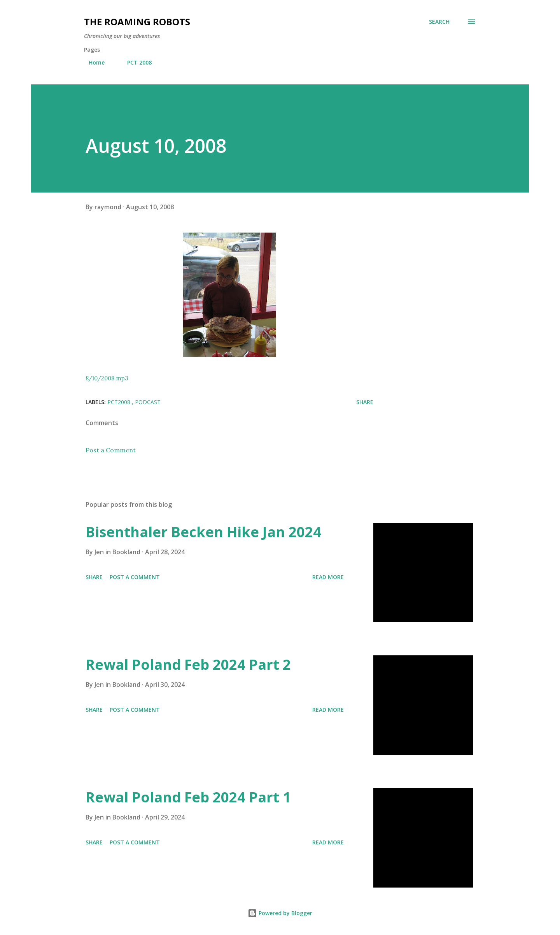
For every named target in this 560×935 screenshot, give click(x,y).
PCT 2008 (135, 62)
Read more (328, 577)
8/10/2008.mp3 (107, 378)
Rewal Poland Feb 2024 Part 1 (188, 797)
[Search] (439, 22)
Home (92, 62)
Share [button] (365, 402)
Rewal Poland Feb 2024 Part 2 (188, 664)
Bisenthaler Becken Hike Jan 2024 (203, 532)
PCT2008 (120, 402)
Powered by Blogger (280, 913)
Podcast (148, 402)
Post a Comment (111, 450)
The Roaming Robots (137, 22)
